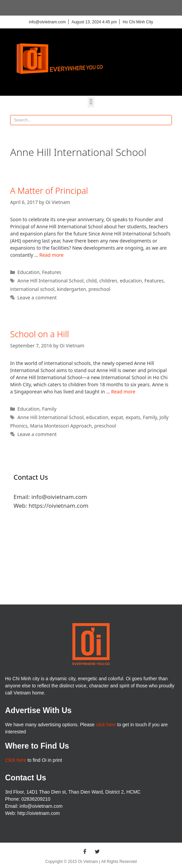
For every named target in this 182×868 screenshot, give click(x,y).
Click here (16, 760)
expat (117, 417)
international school (32, 289)
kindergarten (71, 289)
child (92, 281)
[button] (91, 102)
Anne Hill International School (50, 281)
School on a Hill (40, 334)
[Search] (166, 120)
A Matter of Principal (49, 190)
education (131, 281)
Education (28, 272)
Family (49, 409)
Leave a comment (37, 298)
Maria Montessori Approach (61, 426)
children (108, 281)
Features (52, 272)
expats (133, 417)
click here (106, 725)
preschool (100, 289)
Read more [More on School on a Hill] (123, 392)
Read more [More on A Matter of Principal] (51, 255)
